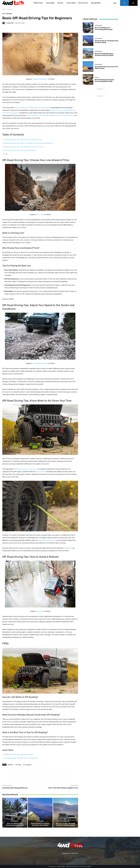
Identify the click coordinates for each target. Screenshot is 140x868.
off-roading (10, 9)
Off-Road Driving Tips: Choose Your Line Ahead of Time (23, 140)
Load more (100, 89)
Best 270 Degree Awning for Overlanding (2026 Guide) (104, 80)
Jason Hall (10, 23)
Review (97, 77)
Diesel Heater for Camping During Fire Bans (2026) (40, 824)
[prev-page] (4, 831)
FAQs (6, 154)
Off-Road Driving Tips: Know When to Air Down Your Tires (24, 147)
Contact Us (66, 853)
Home (4, 9)
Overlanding (15, 821)
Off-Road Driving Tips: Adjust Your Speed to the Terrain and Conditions (29, 143)
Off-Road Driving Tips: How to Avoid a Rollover (20, 150)
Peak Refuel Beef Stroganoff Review (15, 788)
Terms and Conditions (85, 866)
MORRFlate (10, 765)
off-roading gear (27, 765)
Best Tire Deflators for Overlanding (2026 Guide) (15, 824)
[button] (133, 3)
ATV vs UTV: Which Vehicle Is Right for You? (63, 788)
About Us (75, 853)
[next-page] (7, 831)
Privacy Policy (74, 866)
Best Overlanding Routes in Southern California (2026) (66, 824)
